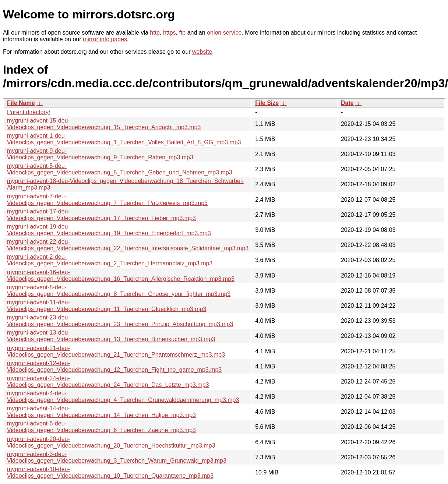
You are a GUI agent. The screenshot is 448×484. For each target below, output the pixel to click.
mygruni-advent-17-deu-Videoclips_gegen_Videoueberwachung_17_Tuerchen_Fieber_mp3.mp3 (101, 215)
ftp (182, 33)
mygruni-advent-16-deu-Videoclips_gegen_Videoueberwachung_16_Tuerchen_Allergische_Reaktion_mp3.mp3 (121, 275)
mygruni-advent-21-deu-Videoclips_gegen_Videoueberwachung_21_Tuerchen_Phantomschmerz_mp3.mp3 (116, 351)
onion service (224, 33)
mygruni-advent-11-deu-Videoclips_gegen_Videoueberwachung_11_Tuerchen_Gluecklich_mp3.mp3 (107, 306)
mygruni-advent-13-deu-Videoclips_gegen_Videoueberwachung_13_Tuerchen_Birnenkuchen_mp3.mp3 (111, 336)
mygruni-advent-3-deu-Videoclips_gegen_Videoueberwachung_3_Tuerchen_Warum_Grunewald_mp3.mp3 (117, 457)
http (155, 33)
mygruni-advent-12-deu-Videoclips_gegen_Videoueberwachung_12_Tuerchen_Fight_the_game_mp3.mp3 (114, 366)
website (202, 52)
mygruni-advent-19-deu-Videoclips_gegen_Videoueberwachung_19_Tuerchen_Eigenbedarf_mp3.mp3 (109, 230)
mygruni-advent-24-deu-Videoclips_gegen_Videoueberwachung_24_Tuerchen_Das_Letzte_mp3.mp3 (108, 381)
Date (347, 103)
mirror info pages (105, 39)
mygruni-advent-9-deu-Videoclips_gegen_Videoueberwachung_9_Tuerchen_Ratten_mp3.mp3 (100, 154)
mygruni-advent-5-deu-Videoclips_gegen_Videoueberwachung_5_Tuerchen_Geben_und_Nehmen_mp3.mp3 (120, 169)
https (170, 33)
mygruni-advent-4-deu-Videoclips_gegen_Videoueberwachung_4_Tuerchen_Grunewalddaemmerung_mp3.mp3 (123, 397)
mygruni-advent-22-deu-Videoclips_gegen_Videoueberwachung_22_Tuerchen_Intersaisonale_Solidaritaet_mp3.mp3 (128, 245)
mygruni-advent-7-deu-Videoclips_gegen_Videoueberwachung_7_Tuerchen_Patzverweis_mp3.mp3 (107, 200)
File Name (21, 103)
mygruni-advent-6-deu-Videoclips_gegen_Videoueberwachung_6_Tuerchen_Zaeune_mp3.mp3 (101, 427)
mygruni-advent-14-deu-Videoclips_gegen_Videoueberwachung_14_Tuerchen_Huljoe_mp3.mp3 (101, 412)
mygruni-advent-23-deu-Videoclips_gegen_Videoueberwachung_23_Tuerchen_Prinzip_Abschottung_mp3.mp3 (120, 321)
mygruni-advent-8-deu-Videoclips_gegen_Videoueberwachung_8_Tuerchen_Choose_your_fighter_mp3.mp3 (119, 291)
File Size (267, 103)
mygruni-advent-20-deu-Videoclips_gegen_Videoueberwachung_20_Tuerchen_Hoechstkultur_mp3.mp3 (111, 442)
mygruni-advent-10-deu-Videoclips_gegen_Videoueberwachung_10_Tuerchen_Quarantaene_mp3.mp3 (110, 472)
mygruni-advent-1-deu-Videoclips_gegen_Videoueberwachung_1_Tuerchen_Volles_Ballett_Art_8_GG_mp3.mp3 (124, 139)
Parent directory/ (29, 112)
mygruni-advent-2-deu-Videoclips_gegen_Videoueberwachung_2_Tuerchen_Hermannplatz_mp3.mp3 (110, 260)
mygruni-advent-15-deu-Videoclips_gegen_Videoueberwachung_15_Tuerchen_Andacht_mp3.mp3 (104, 124)
